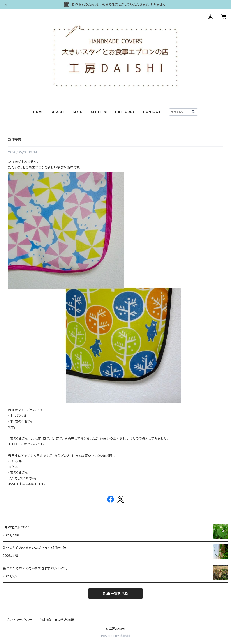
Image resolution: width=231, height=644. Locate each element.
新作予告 (15, 140)
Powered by (115, 636)
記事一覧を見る (115, 593)
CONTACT (152, 112)
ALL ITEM (99, 112)
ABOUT (58, 112)
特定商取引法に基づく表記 (57, 620)
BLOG (77, 112)
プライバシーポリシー (20, 620)
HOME (38, 112)
